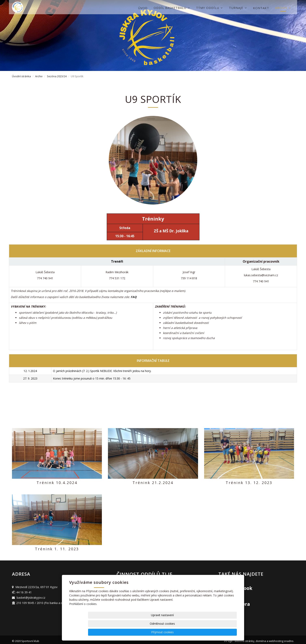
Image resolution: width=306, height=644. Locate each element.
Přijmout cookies (221, 632)
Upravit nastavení (154, 632)
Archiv (283, 8)
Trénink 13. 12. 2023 (249, 483)
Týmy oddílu (209, 8)
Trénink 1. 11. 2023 (57, 547)
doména (261, 638)
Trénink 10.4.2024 (57, 483)
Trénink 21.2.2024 (153, 483)
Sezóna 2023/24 (57, 76)
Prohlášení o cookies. (83, 621)
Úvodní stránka (21, 76)
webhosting (276, 638)
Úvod (143, 8)
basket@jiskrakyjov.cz (31, 595)
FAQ (134, 297)
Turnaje (238, 8)
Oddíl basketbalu (172, 8)
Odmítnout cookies (188, 632)
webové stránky (245, 638)
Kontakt (261, 8)
